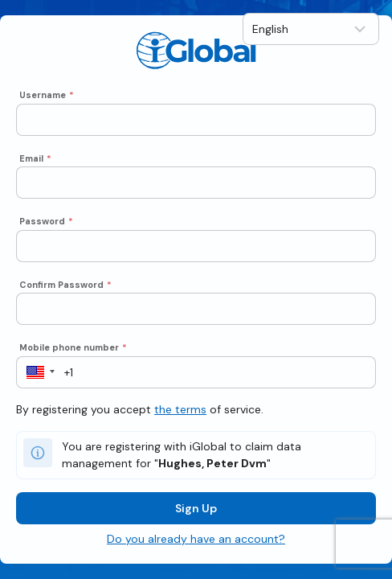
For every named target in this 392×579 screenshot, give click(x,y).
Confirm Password (65, 285)
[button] (36, 372)
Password (46, 221)
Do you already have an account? (196, 539)
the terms (180, 409)
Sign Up (196, 508)
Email (35, 158)
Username (47, 95)
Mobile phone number (73, 347)
